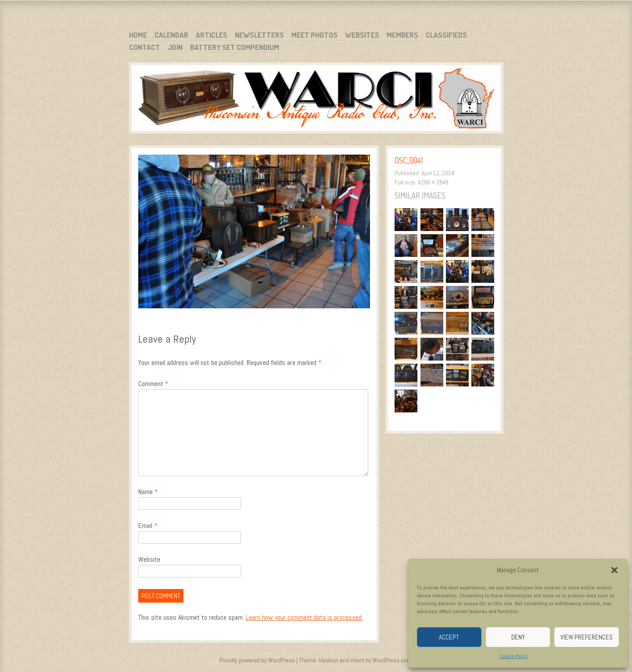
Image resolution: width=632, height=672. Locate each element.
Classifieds (446, 35)
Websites (362, 35)
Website (149, 559)
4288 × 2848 (433, 182)
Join (175, 47)
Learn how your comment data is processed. (304, 617)
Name (148, 492)
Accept (449, 637)
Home (138, 35)
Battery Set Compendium (235, 47)
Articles (212, 35)
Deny (518, 637)
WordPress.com (392, 660)
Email (148, 526)
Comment (153, 384)
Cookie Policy (514, 656)
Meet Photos (314, 35)
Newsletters (259, 35)
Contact (145, 47)
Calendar (171, 35)
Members (402, 35)
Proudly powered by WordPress (257, 660)
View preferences (587, 637)
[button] (614, 570)
